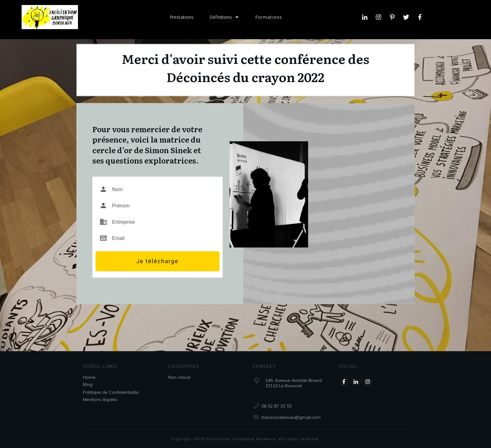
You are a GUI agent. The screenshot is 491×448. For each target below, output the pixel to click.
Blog (88, 384)
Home (89, 377)
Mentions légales (100, 399)
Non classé (179, 377)
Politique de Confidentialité (111, 392)
